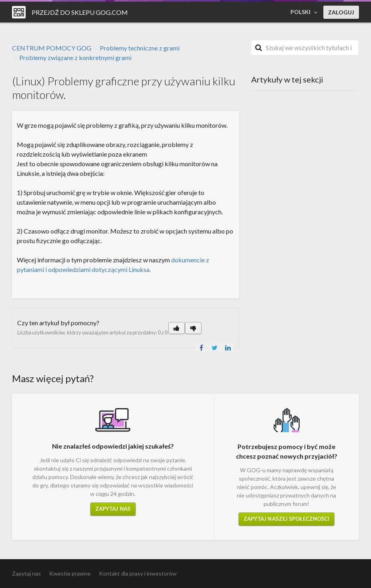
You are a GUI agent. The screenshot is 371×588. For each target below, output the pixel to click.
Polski (301, 12)
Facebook (202, 348)
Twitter (215, 348)
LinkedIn (228, 348)
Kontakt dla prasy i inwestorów (138, 573)
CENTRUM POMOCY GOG (52, 48)
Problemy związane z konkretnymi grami (75, 57)
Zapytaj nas (113, 509)
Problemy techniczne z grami (140, 48)
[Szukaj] (305, 48)
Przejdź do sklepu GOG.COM (80, 12)
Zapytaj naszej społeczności (287, 519)
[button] (176, 328)
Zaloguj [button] (341, 12)
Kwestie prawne (70, 573)
